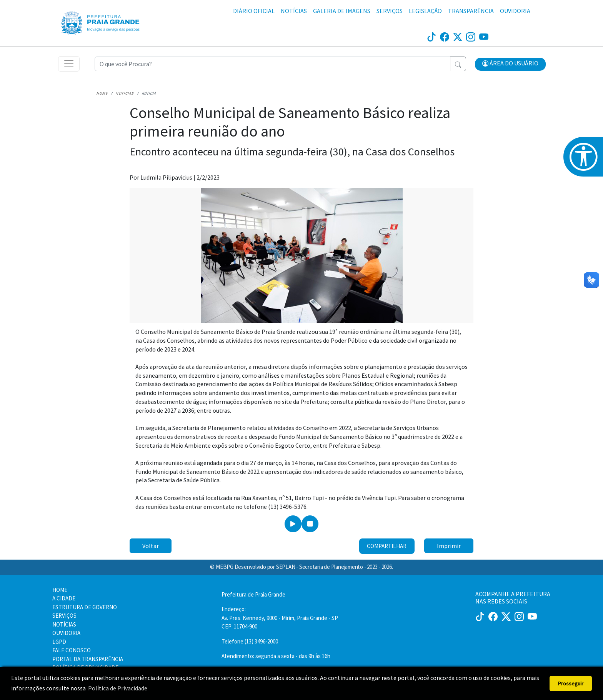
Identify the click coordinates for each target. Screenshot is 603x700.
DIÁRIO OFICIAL (254, 11)
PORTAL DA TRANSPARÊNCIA (88, 659)
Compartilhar (387, 546)
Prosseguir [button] (571, 683)
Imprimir (449, 546)
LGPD (59, 642)
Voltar (151, 546)
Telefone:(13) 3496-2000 (250, 641)
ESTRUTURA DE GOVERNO (85, 607)
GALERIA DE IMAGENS (342, 11)
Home (102, 93)
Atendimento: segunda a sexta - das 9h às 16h (276, 656)
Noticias (125, 93)
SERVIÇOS (390, 11)
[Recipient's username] (272, 64)
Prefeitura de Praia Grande (253, 594)
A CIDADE (64, 598)
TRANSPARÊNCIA (471, 11)
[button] (510, 64)
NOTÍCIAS (294, 11)
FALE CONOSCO (72, 650)
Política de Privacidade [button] (118, 688)
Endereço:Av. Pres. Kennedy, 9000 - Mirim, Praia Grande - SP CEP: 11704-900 (280, 618)
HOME (60, 590)
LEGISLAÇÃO (425, 11)
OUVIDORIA (515, 11)
